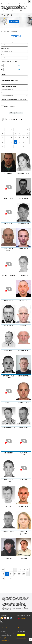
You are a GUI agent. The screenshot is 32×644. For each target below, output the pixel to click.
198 (19, 570)
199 (24, 570)
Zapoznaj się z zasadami (6, 638)
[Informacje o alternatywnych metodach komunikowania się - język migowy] (8, 15)
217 (3, 578)
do (2, 70)
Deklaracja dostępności (22, 628)
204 (15, 574)
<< (2, 569)
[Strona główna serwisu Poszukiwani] (2, 15)
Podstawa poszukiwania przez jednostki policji (13, 99)
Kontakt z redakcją (5, 628)
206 (24, 574)
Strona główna (5, 31)
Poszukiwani (13, 31)
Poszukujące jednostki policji (9, 87)
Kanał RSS (2, 618)
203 (11, 574)
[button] (29, 15)
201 (3, 574)
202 (7, 574)
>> (11, 578)
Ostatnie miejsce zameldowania (10, 80)
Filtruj (12, 113)
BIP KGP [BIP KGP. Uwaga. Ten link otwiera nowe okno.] (23, 618)
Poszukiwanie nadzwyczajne (9, 42)
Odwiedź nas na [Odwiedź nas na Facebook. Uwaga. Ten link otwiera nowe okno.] (8, 618)
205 (19, 574)
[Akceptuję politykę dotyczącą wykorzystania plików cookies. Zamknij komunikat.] (30, 1)
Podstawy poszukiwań (7, 93)
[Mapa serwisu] (5, 15)
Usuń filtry (19, 113)
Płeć (2, 55)
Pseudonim (4, 74)
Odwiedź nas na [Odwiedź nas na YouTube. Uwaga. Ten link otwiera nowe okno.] (5, 618)
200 (28, 570)
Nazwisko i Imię (5, 49)
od (2, 66)
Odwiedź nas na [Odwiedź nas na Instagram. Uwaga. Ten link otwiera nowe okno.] (11, 618)
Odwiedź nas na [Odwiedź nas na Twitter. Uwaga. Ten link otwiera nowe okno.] (2, 621)
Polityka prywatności (5, 640)
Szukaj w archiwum (9, 107)
